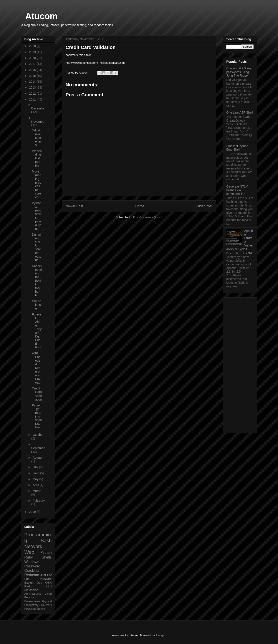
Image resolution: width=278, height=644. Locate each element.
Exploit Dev (33, 583)
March (37, 491)
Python (46, 553)
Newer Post (74, 206)
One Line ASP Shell (240, 112)
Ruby (29, 557)
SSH (49, 586)
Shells (47, 557)
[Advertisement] (240, 364)
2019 (33, 52)
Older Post (204, 206)
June (36, 473)
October (38, 435)
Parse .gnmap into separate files (37, 416)
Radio (28, 586)
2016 (33, 70)
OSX (48, 583)
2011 (33, 99)
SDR (42, 605)
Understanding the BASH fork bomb (37, 281)
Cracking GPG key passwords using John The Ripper (239, 72)
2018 (33, 58)
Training (41, 609)
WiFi (49, 605)
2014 (33, 82)
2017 (33, 64)
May (36, 479)
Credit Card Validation (37, 394)
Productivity (31, 605)
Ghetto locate (37, 305)
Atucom (41, 16)
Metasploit (31, 590)
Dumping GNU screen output (36, 247)
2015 (33, 76)
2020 (33, 46)
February (39, 501)
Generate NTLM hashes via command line (237, 190)
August (37, 458)
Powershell (30, 609)
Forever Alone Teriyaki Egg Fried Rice (37, 331)
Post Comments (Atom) (148, 217)
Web (29, 552)
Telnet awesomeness (37, 138)
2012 (33, 94)
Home (140, 206)
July (36, 467)
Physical (47, 601)
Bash (46, 541)
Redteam (32, 575)
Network (33, 546)
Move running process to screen (37, 184)
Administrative (33, 594)
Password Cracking (32, 568)
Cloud (48, 594)
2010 (33, 512)
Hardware (45, 579)
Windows (32, 562)
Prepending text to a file (37, 158)
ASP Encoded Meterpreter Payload (36, 368)
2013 (33, 87)
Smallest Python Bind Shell (237, 148)
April (36, 485)
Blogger (160, 635)
